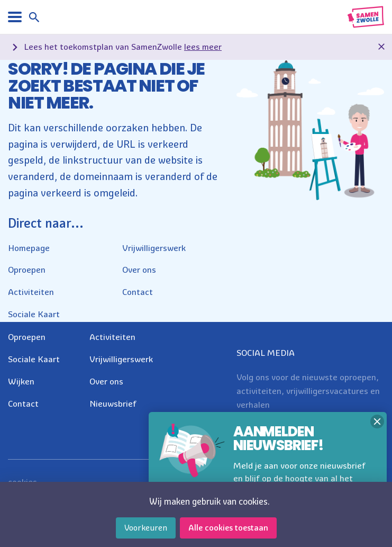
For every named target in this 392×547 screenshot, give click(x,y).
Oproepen (27, 270)
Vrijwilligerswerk (154, 248)
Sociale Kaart (34, 314)
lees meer (203, 47)
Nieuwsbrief (113, 403)
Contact (138, 292)
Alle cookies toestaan (228, 528)
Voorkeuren (146, 528)
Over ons (139, 270)
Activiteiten (31, 292)
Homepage (29, 248)
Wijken (21, 381)
